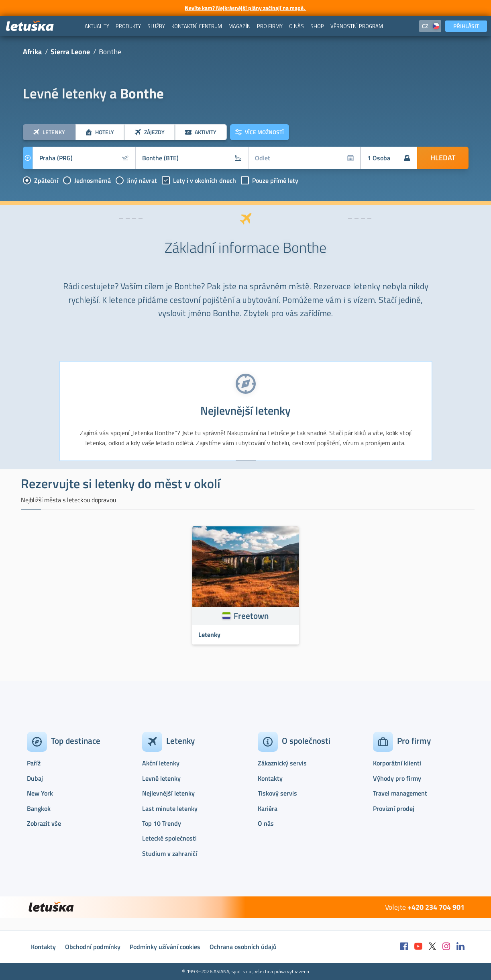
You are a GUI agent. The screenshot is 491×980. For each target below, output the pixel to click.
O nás (266, 823)
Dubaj (35, 778)
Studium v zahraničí (170, 853)
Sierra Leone (70, 52)
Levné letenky (161, 778)
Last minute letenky (170, 808)
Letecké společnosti (169, 838)
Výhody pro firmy (397, 778)
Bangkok (39, 808)
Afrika (32, 52)
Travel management (400, 793)
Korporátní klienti (397, 763)
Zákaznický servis (282, 763)
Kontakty (270, 778)
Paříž (34, 763)
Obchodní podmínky (93, 947)
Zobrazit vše (44, 823)
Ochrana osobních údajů (243, 947)
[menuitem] (97, 26)
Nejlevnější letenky (168, 793)
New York (40, 793)
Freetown (251, 616)
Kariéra (268, 808)
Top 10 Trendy (162, 823)
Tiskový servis (277, 793)
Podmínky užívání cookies (165, 947)
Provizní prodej (394, 808)
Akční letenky (161, 763)
